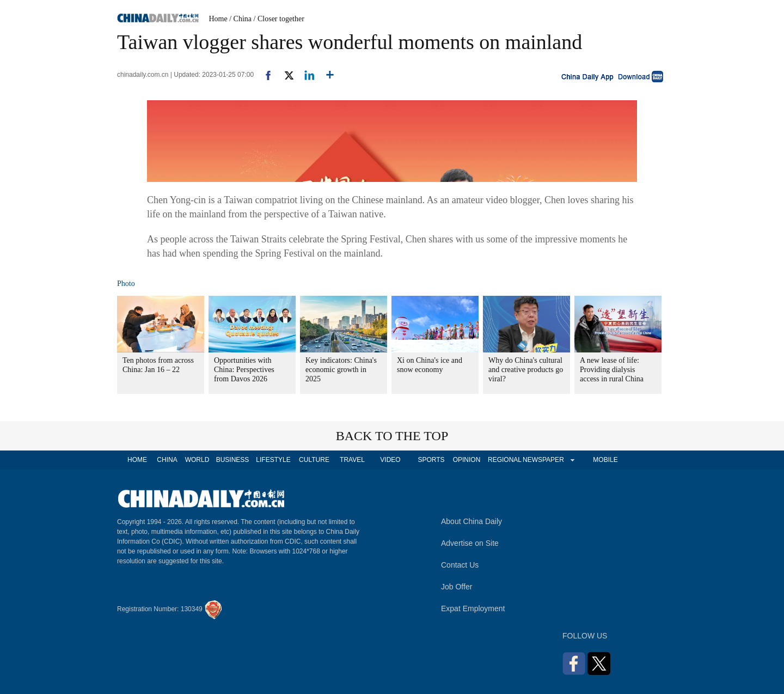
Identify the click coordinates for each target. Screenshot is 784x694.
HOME (137, 460)
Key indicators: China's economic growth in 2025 (341, 370)
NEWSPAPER (543, 460)
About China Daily (471, 521)
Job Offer (457, 587)
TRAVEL (352, 460)
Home (218, 19)
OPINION (467, 460)
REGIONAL (505, 460)
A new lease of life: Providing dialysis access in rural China (612, 370)
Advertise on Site (470, 543)
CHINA (167, 460)
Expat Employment (473, 608)
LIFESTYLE (273, 460)
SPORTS (431, 460)
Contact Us (460, 565)
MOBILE (605, 460)
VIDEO (390, 460)
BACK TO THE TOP (392, 436)
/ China (240, 19)
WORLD (197, 460)
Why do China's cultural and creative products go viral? (526, 370)
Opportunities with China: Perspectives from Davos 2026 (244, 370)
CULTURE (314, 460)
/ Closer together (279, 19)
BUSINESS (233, 460)
